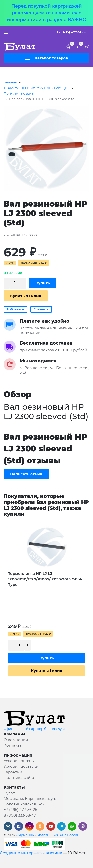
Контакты (13, 745)
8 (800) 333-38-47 (20, 815)
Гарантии (13, 772)
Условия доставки (21, 766)
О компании (16, 740)
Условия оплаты (19, 761)
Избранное (15, 309)
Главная (10, 82)
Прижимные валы (19, 93)
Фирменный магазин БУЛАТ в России (47, 835)
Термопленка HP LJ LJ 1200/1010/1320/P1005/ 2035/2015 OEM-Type (45, 579)
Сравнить (41, 309)
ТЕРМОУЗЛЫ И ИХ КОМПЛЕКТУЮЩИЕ (37, 88)
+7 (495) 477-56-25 (72, 32)
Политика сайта (19, 777)
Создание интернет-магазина (31, 853)
